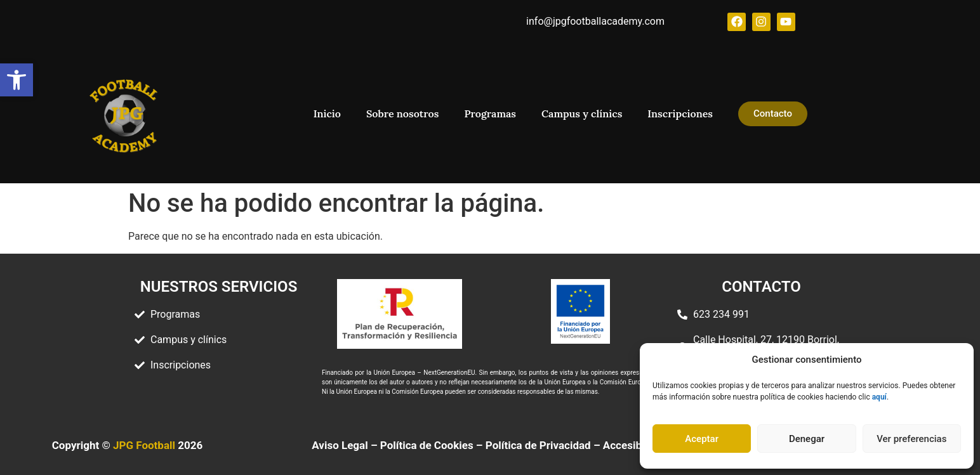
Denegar (807, 439)
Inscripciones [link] (680, 114)
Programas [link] (490, 114)
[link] (17, 80)
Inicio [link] (327, 114)
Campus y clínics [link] (582, 114)
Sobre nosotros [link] (402, 114)
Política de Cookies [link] (427, 445)
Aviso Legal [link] (340, 445)
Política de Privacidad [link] (538, 445)
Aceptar (702, 439)
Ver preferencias (911, 439)
